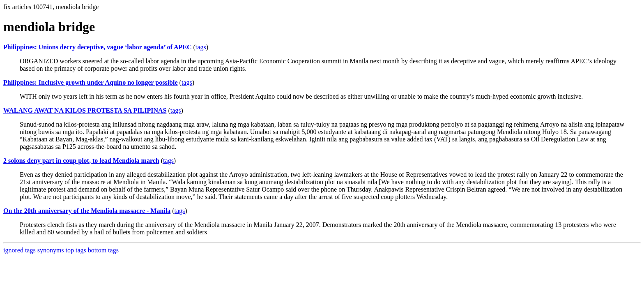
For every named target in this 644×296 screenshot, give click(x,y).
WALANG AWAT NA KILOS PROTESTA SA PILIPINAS (85, 110)
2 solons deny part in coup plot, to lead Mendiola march (81, 161)
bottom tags (103, 250)
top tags (76, 250)
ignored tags (20, 250)
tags (201, 47)
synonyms (51, 250)
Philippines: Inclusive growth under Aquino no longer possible (91, 82)
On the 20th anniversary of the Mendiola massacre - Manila (87, 211)
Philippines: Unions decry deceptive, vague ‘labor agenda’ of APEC (98, 47)
